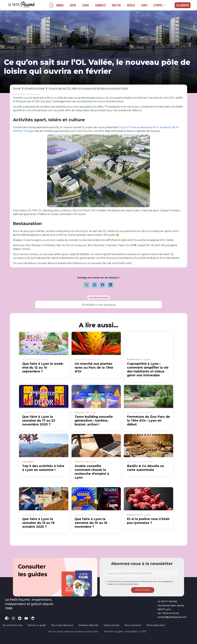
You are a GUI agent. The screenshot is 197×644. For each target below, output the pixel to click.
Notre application (156, 625)
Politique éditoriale (88, 625)
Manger (60, 5)
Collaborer (183, 5)
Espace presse (112, 625)
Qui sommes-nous (12, 625)
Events (144, 5)
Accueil (17, 88)
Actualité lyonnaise (35, 88)
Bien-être (116, 5)
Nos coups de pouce (62, 625)
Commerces (100, 5)
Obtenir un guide (37, 625)
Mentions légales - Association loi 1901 (125, 632)
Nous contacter (133, 625)
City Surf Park (128, 127)
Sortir (73, 5)
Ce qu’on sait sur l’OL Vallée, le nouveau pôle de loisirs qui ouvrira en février (88, 88)
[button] (160, 5)
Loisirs (86, 5)
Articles (131, 5)
